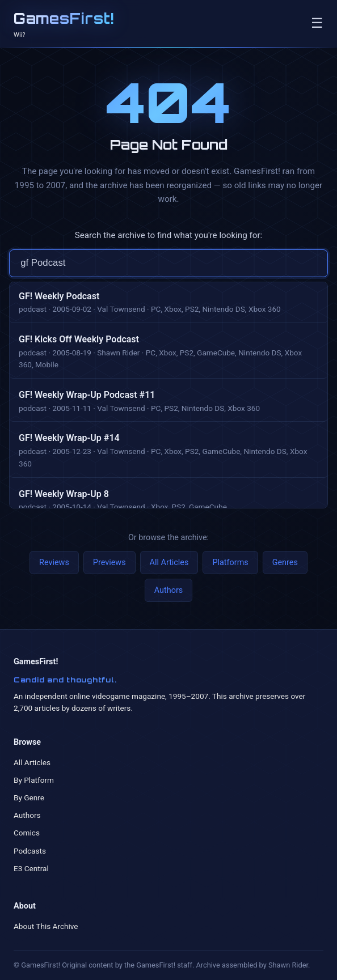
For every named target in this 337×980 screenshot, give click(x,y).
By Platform (34, 780)
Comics (27, 833)
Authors (168, 590)
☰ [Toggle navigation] (317, 23)
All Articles (169, 563)
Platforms (230, 563)
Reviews (54, 563)
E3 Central (31, 868)
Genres (285, 563)
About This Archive (46, 926)
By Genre (29, 797)
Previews (109, 563)
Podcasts (30, 851)
